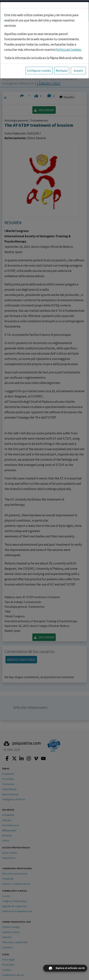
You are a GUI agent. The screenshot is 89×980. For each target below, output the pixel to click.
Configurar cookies (39, 71)
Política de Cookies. (68, 50)
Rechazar (62, 71)
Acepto (78, 71)
